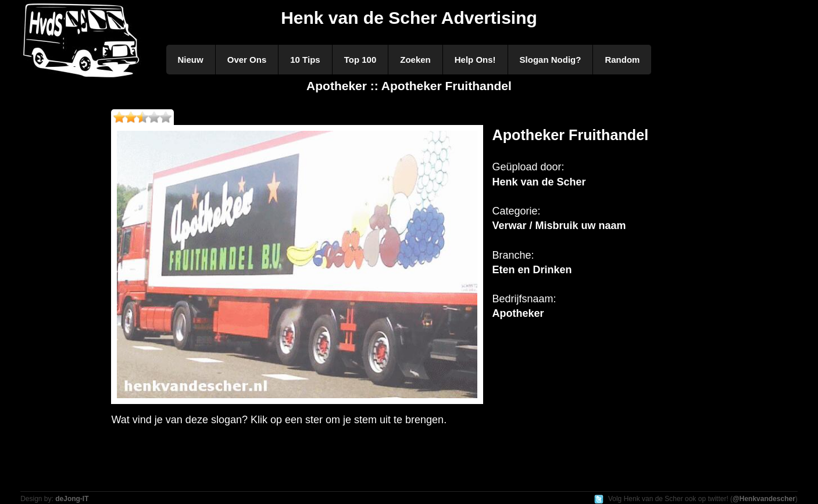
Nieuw (191, 60)
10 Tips (305, 60)
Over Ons (247, 60)
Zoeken (415, 60)
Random (622, 60)
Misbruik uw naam (581, 226)
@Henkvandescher (764, 499)
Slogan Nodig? (551, 60)
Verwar (509, 226)
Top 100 (360, 60)
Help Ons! (475, 60)
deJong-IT (72, 499)
